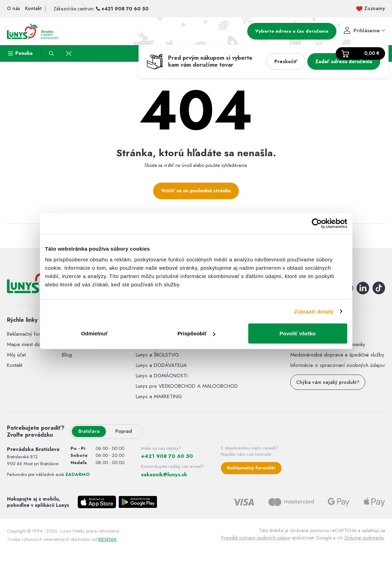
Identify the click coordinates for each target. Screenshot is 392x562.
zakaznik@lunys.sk (164, 475)
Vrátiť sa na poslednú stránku (196, 191)
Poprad (124, 431)
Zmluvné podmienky (364, 538)
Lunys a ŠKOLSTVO (157, 355)
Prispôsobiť (196, 333)
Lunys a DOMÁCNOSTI (162, 376)
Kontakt (15, 365)
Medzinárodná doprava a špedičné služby (337, 355)
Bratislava (89, 431)
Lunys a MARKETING (159, 396)
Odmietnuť (94, 333)
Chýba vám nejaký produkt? (328, 382)
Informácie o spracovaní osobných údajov (338, 365)
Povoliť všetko (298, 333)
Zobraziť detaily (314, 311)
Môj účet (16, 355)
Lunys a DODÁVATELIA (161, 365)
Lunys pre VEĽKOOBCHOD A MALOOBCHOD (187, 386)
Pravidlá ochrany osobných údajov (256, 538)
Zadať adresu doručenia (344, 61)
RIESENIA (107, 539)
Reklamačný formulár (30, 334)
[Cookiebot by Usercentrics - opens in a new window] (317, 223)
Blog (67, 355)
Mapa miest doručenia (32, 344)
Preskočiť (286, 61)
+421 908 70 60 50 (125, 9)
